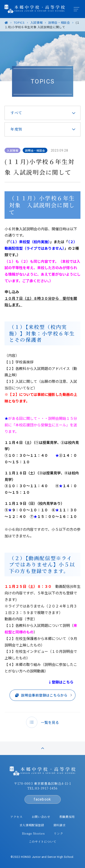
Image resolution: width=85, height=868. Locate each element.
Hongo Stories (33, 833)
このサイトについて (43, 841)
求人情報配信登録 (32, 825)
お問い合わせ (41, 817)
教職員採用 (67, 817)
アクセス (16, 817)
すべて (16, 113)
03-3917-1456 (46, 788)
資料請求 (59, 825)
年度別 (16, 129)
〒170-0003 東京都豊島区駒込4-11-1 (43, 783)
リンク (58, 833)
